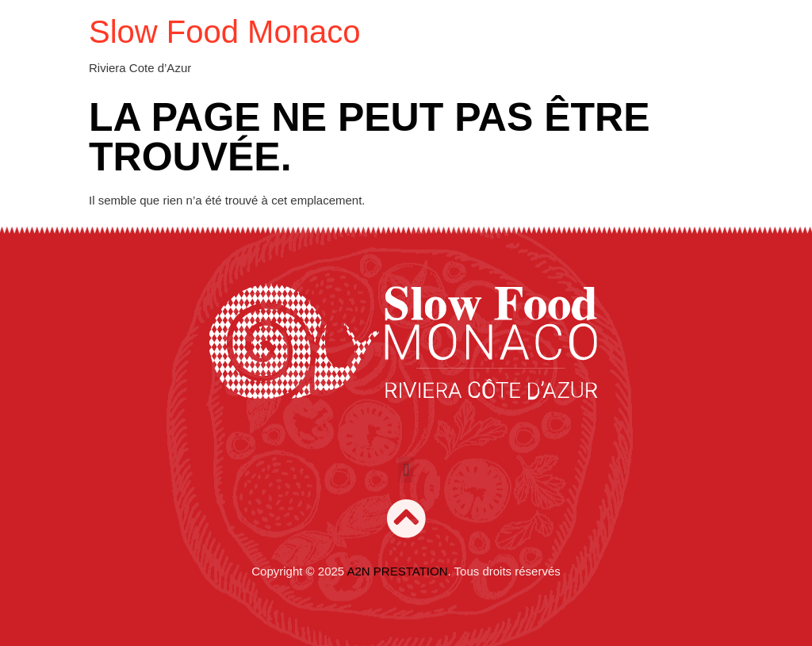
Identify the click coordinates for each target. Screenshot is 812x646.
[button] (406, 470)
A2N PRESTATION (398, 571)
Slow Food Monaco (224, 32)
